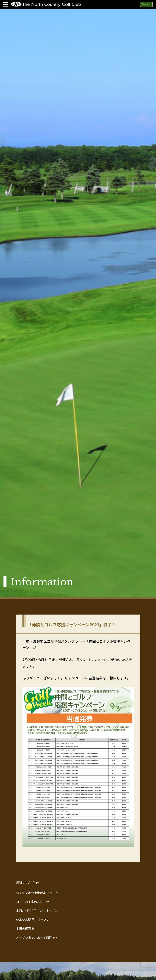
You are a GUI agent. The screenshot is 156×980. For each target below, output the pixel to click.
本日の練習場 (25, 928)
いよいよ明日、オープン (33, 920)
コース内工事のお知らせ (33, 902)
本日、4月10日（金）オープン (37, 911)
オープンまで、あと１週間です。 (39, 938)
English (146, 4)
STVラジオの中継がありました (37, 893)
